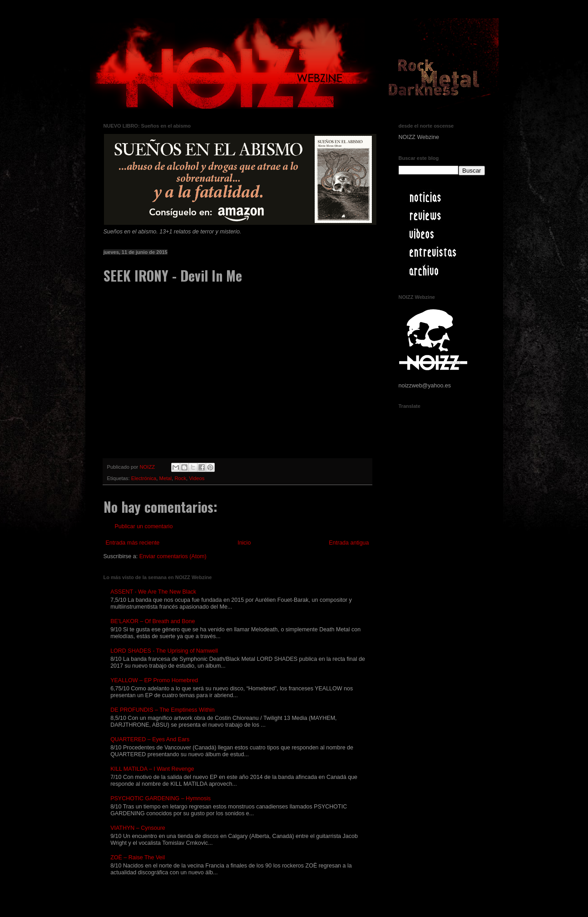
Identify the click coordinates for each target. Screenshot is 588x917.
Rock (180, 478)
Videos (197, 478)
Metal (166, 478)
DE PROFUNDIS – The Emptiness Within (163, 710)
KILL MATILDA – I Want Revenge (152, 769)
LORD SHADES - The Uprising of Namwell (164, 651)
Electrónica (144, 478)
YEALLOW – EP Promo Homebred (154, 680)
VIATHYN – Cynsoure (138, 828)
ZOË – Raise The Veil (138, 858)
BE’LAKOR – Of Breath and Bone (153, 621)
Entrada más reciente (133, 543)
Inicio (244, 543)
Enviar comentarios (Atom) (173, 556)
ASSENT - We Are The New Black (153, 592)
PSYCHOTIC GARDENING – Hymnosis (161, 798)
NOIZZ (148, 467)
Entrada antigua (349, 543)
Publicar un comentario (144, 526)
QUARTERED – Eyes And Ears (150, 739)
